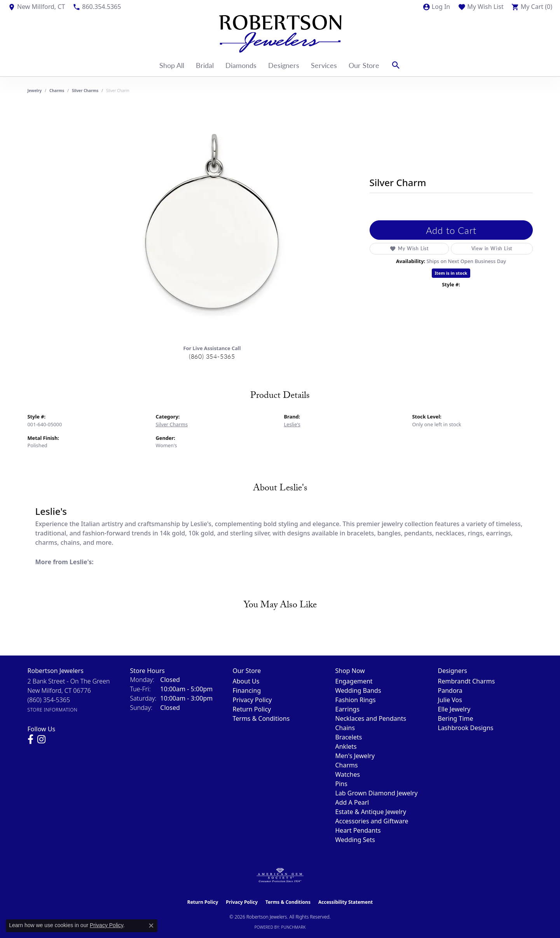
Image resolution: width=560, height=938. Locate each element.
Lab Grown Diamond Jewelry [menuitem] (377, 793)
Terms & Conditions (261, 718)
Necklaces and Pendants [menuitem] (371, 718)
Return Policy (252, 709)
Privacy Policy (252, 700)
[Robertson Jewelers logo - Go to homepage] (280, 34)
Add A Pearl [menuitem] (352, 802)
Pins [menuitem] (341, 784)
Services (324, 65)
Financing (247, 690)
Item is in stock (451, 273)
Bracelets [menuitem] (349, 737)
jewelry (35, 91)
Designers (284, 65)
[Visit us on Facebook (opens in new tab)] (31, 739)
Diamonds (241, 65)
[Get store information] (53, 710)
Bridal (205, 65)
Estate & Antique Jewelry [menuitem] (371, 812)
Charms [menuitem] (347, 765)
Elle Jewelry (454, 709)
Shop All (172, 65)
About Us (246, 681)
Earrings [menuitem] (348, 709)
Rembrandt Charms (467, 681)
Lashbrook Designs (466, 728)
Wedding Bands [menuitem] (358, 690)
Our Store (364, 65)
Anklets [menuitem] (346, 746)
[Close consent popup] (151, 926)
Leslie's (292, 424)
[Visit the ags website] (280, 875)
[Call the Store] (49, 700)
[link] (36, 7)
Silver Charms (85, 91)
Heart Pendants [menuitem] (358, 830)
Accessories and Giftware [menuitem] (372, 821)
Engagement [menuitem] (354, 681)
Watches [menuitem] (348, 774)
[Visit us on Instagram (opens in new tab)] (41, 739)
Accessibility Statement (345, 902)
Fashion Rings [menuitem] (356, 700)
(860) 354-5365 (212, 356)
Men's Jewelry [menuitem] (355, 756)
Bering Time (456, 718)
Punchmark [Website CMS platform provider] (294, 927)
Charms (57, 91)
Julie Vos (450, 700)
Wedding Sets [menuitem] (355, 840)
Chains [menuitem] (345, 728)
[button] (436, 7)
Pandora (450, 690)
